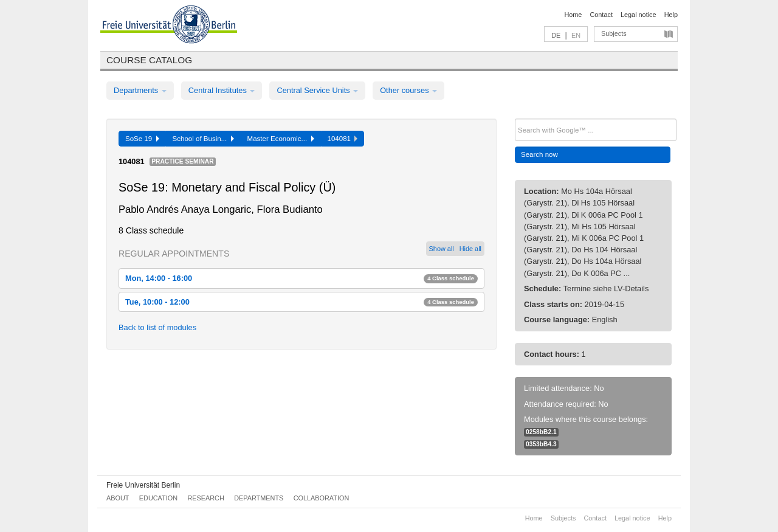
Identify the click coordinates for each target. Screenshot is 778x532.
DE (556, 35)
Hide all (470, 249)
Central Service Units (317, 90)
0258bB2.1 (541, 432)
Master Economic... (281, 139)
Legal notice (639, 15)
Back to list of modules (157, 327)
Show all (442, 249)
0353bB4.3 (541, 444)
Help (671, 15)
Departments (140, 90)
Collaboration (322, 498)
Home (573, 15)
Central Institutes (222, 90)
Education (158, 498)
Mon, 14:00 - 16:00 (301, 278)
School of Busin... (203, 139)
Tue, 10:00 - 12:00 (301, 302)
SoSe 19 (142, 139)
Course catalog (149, 60)
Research (205, 498)
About (118, 498)
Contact (601, 15)
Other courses (408, 90)
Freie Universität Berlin (143, 485)
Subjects (614, 33)
